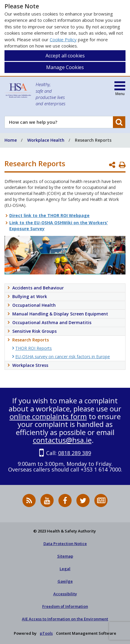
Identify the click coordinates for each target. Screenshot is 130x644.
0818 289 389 (75, 453)
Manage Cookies (65, 67)
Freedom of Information (65, 606)
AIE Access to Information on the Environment (65, 619)
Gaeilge (65, 581)
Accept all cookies (65, 56)
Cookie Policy (63, 39)
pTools (46, 633)
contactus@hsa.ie (62, 440)
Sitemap (65, 556)
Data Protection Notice (65, 544)
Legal (65, 569)
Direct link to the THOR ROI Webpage (49, 215)
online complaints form (48, 416)
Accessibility (65, 594)
